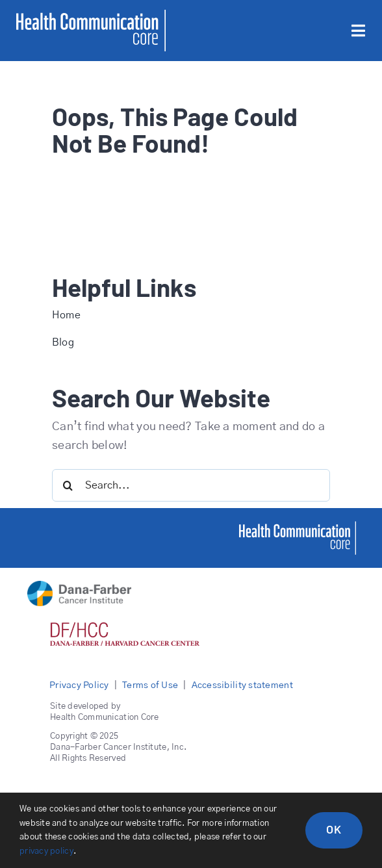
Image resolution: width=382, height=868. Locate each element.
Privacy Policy (79, 685)
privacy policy (46, 851)
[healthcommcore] (298, 527)
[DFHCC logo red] (125, 628)
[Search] (68, 485)
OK (334, 829)
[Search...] (191, 485)
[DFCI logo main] (79, 587)
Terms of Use (150, 685)
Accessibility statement (242, 685)
